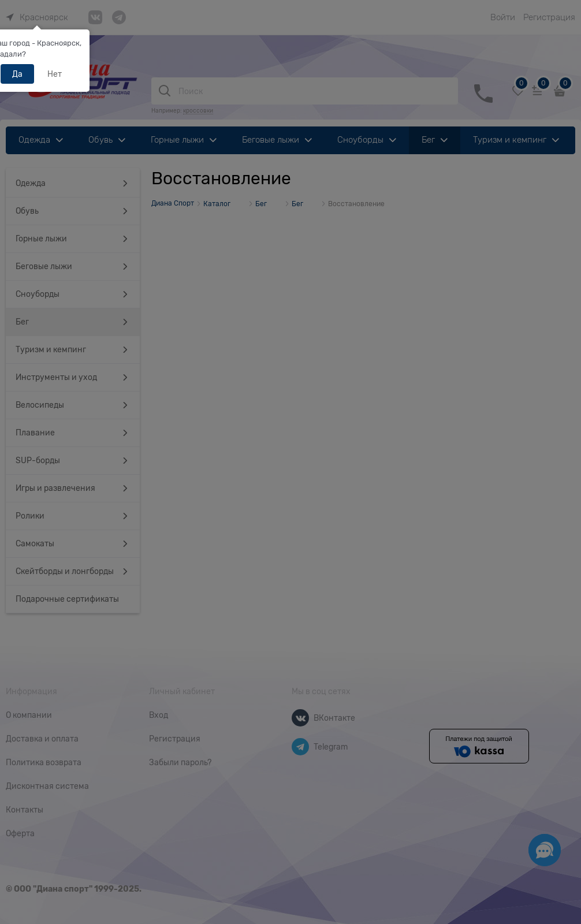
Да (17, 74)
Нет (55, 74)
